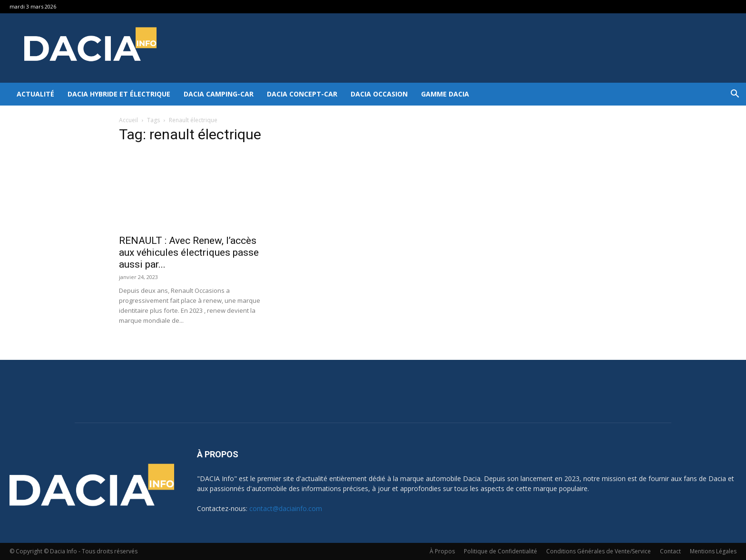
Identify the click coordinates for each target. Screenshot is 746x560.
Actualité (35, 94)
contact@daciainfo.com (286, 508)
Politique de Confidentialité (501, 551)
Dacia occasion (379, 94)
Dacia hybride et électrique (119, 94)
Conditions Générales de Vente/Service (599, 551)
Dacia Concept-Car (302, 94)
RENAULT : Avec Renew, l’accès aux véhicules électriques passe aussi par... (189, 252)
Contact (670, 551)
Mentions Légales (713, 551)
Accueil (128, 120)
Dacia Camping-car (219, 94)
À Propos (442, 551)
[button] (735, 95)
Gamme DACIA (445, 94)
